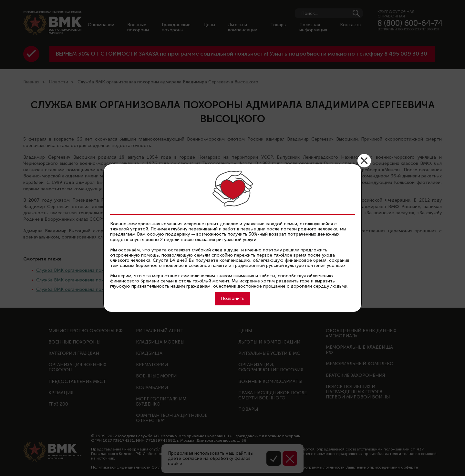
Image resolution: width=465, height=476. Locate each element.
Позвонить (233, 298)
